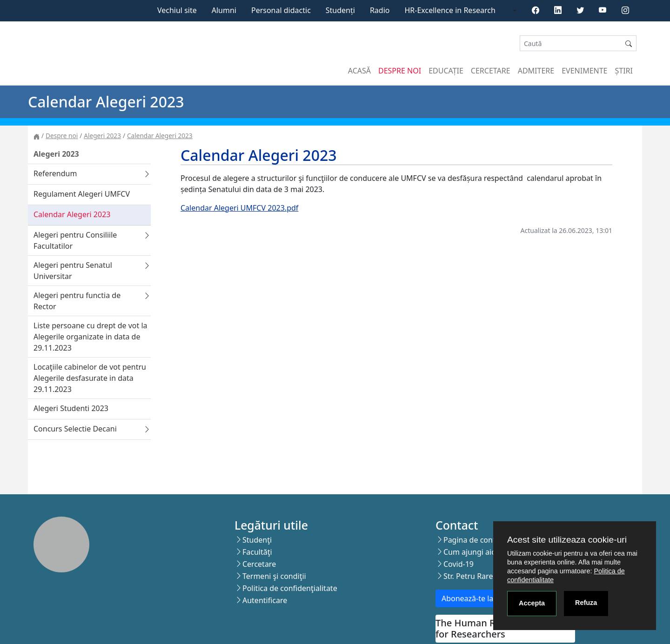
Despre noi (400, 71)
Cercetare (491, 71)
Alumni (224, 10)
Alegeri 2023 (102, 136)
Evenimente (584, 71)
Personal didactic (281, 10)
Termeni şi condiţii (274, 576)
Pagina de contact (475, 540)
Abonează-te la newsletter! (488, 598)
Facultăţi (257, 552)
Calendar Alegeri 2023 (160, 136)
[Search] (570, 43)
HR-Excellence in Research (450, 10)
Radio (380, 10)
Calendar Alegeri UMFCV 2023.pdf (239, 208)
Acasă (359, 71)
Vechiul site (177, 10)
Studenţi (257, 540)
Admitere (536, 71)
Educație (446, 71)
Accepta (532, 603)
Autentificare (265, 600)
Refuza (586, 603)
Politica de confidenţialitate (290, 588)
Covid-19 (459, 564)
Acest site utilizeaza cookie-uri (567, 540)
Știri (624, 71)
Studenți (340, 10)
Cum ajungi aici (470, 552)
